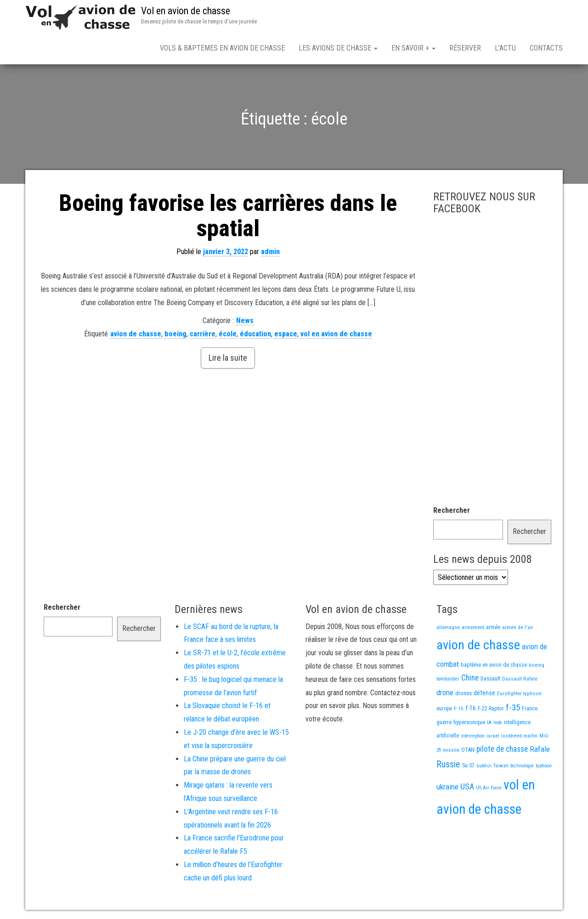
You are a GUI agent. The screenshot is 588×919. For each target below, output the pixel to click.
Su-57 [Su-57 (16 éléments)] (468, 766)
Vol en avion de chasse (186, 11)
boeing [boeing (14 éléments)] (537, 665)
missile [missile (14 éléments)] (451, 750)
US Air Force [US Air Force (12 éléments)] (489, 788)
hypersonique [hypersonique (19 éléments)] (469, 722)
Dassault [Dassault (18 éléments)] (490, 678)
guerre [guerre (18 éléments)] (444, 722)
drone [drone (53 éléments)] (445, 692)
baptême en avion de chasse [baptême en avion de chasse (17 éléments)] (494, 665)
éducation (255, 334)
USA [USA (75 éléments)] (467, 787)
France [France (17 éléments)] (530, 708)
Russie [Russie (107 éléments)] (448, 764)
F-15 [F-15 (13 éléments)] (459, 709)
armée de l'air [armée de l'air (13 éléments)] (518, 627)
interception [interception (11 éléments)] (473, 736)
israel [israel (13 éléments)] (493, 736)
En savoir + (413, 48)
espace (286, 334)
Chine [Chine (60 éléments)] (470, 678)
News (245, 321)
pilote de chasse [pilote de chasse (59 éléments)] (502, 749)
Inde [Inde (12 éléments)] (498, 723)
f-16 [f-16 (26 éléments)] (471, 708)
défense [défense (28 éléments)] (484, 693)
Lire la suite (228, 358)
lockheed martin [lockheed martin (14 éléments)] (519, 736)
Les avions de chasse (338, 48)
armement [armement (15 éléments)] (473, 627)
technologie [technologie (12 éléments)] (522, 766)
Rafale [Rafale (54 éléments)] (540, 749)
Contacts (546, 48)
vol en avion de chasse (336, 334)
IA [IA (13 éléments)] (489, 722)
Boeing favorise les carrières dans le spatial (228, 216)
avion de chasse (136, 334)
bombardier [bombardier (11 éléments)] (448, 679)
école (228, 334)
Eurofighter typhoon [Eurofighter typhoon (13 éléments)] (519, 693)
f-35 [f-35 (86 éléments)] (513, 707)
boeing (175, 334)
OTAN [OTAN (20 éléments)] (468, 750)
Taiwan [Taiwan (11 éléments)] (501, 766)
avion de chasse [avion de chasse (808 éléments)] (478, 645)
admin (270, 252)
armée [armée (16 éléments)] (493, 627)
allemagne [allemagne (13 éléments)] (448, 627)
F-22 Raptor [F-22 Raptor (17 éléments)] (491, 708)
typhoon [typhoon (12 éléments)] (544, 766)
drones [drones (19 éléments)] (464, 693)
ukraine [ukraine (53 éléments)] (447, 787)
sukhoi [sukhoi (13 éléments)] (484, 766)
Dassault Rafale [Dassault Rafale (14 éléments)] (520, 679)
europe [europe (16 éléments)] (444, 709)
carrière (203, 334)
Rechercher (452, 510)
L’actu (505, 48)
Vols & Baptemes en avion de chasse (222, 48)
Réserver (465, 48)
